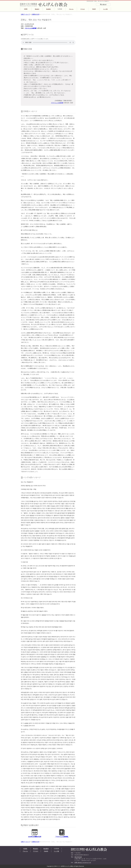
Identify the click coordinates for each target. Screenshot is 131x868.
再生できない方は (48, 42)
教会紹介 (37, 9)
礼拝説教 (60, 9)
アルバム (71, 9)
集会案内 (48, 9)
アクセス (83, 9)
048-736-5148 (78, 857)
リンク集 (105, 9)
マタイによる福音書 (30, 28)
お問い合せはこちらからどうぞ (83, 862)
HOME (26, 9)
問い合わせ (103, 4)
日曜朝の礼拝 (35, 14)
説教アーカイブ (25, 14)
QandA (94, 9)
